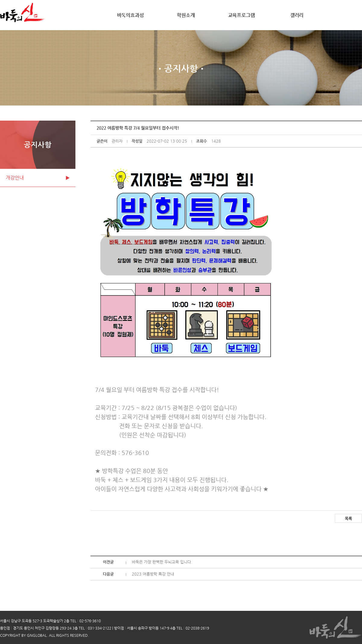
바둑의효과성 (130, 15)
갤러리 (297, 15)
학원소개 (186, 15)
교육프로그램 (241, 15)
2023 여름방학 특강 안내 (153, 574)
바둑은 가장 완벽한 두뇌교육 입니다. (162, 562)
